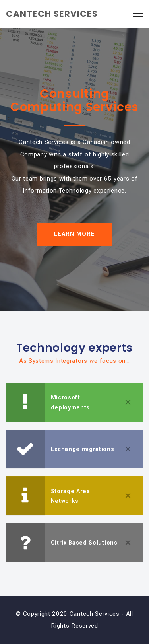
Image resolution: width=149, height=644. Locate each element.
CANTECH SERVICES (52, 14)
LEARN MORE (74, 234)
